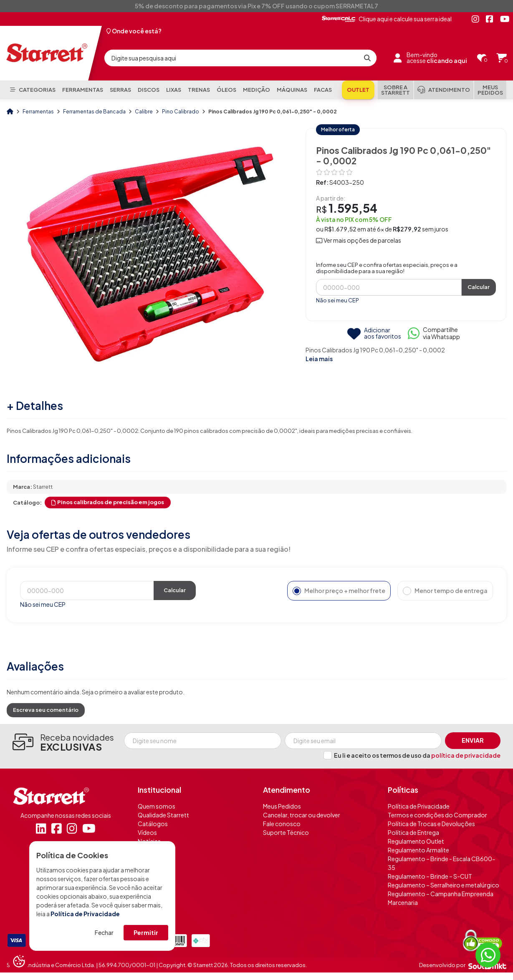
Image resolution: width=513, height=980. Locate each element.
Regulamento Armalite (418, 850)
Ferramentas (39, 112)
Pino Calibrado (181, 112)
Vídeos (147, 832)
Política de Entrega (413, 832)
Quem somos (157, 806)
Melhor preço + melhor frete (339, 591)
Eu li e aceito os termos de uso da (417, 755)
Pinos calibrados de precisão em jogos (108, 502)
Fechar (104, 932)
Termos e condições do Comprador (437, 815)
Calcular (479, 287)
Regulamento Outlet (416, 841)
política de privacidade (466, 755)
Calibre (144, 112)
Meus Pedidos (282, 806)
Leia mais (319, 359)
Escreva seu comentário (46, 710)
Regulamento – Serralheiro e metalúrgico (444, 885)
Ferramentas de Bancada (95, 112)
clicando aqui (447, 61)
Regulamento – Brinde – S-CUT (430, 876)
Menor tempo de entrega (445, 591)
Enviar (473, 740)
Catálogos (153, 824)
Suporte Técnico (286, 832)
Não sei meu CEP (337, 300)
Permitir (146, 932)
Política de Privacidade (85, 914)
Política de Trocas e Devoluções (431, 824)
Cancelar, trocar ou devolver (302, 815)
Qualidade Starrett (163, 815)
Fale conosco (282, 824)
